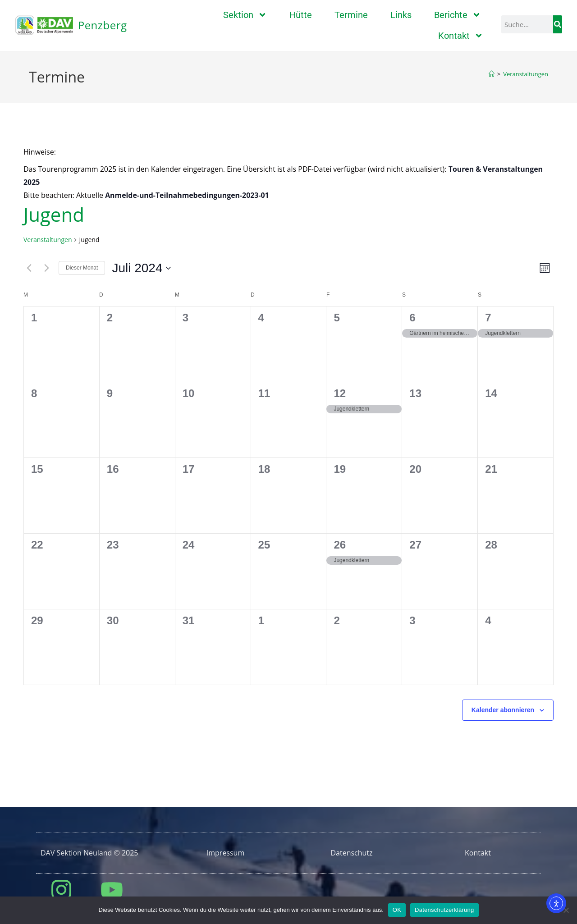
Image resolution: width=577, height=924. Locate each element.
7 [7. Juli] (488, 318)
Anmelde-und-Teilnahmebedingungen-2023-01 (188, 195)
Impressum (225, 853)
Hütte (301, 15)
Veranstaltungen (526, 74)
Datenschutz (351, 853)
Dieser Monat (82, 268)
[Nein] (566, 910)
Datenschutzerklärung (444, 910)
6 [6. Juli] (412, 318)
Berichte (458, 15)
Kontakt (461, 36)
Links (401, 15)
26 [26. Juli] (340, 545)
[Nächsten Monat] (46, 268)
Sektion (245, 15)
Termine (351, 15)
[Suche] (558, 24)
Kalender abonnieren (503, 710)
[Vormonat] (29, 268)
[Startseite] (492, 74)
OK (397, 910)
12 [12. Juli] (340, 393)
